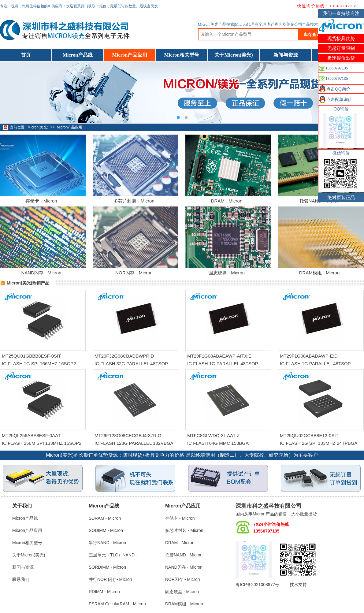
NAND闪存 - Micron (41, 273)
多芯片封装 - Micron (134, 201)
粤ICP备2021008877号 (257, 585)
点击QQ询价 (338, 89)
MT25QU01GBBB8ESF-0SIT (31, 356)
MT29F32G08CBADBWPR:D (124, 356)
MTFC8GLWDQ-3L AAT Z (213, 435)
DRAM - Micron (227, 201)
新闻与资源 (286, 55)
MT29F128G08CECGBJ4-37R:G (128, 435)
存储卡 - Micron (41, 201)
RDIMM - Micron (104, 592)
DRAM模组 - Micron (319, 273)
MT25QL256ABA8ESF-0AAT (31, 435)
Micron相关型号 (182, 55)
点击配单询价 (339, 99)
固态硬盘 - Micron (227, 273)
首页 (26, 55)
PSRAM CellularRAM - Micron (117, 604)
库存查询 (312, 35)
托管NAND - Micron (184, 555)
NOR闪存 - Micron (134, 273)
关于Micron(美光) (234, 55)
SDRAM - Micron (105, 518)
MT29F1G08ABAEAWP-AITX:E (219, 356)
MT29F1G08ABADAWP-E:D (309, 356)
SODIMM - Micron (106, 530)
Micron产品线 (78, 55)
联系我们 (21, 579)
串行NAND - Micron (107, 543)
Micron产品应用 (130, 55)
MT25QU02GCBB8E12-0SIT (309, 435)
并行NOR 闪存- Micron (110, 579)
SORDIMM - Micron (107, 567)
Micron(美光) (38, 127)
